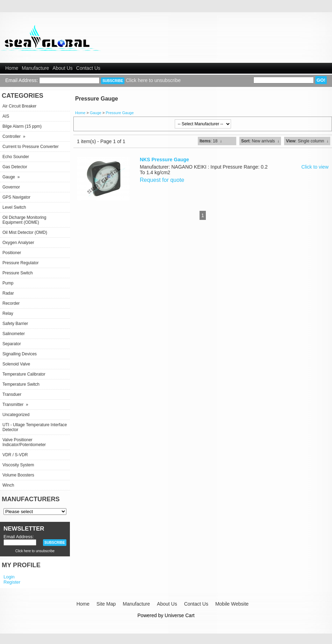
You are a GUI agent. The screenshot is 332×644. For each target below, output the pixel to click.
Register (12, 582)
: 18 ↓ (211, 141)
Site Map (106, 604)
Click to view (315, 167)
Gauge (96, 113)
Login (9, 577)
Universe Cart (180, 615)
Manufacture (35, 68)
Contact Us (88, 68)
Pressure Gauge (120, 113)
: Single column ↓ (307, 141)
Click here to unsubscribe (153, 80)
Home (12, 68)
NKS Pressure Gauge (164, 160)
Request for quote (162, 180)
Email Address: (21, 80)
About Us (63, 68)
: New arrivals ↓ (260, 141)
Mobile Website (232, 604)
